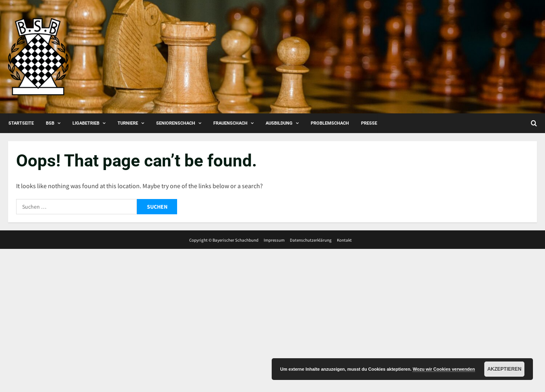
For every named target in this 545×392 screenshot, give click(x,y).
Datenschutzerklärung (311, 240)
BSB (50, 123)
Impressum (274, 240)
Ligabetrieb (86, 123)
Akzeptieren (505, 369)
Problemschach (330, 123)
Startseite (21, 123)
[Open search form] (534, 123)
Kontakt (344, 240)
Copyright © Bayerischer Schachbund (224, 240)
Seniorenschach (176, 123)
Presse (369, 123)
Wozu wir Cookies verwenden (444, 369)
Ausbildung (279, 123)
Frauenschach (230, 123)
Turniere (128, 123)
